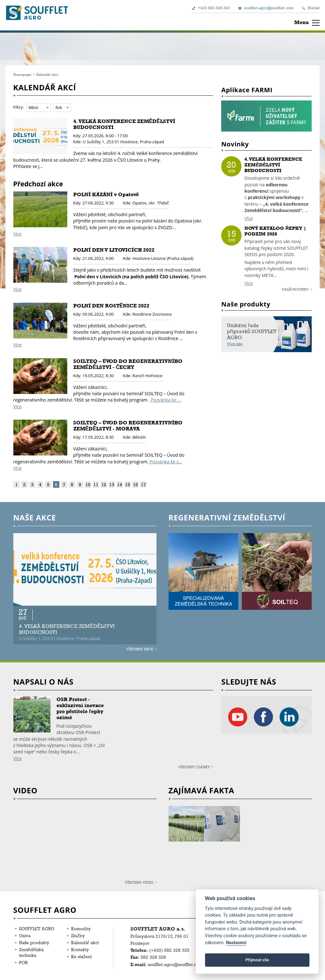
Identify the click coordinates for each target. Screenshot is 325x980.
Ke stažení (81, 956)
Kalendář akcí (85, 942)
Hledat (314, 8)
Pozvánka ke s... (165, 462)
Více (17, 234)
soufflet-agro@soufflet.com (269, 8)
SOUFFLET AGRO (37, 928)
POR (23, 962)
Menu (302, 22)
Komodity (81, 928)
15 (128, 484)
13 (112, 484)
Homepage (22, 74)
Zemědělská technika (31, 952)
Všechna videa (139, 882)
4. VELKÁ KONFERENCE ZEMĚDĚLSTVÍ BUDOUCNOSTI (273, 165)
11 (96, 484)
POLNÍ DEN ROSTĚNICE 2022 (112, 306)
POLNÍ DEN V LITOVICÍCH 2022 (114, 250)
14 (120, 484)
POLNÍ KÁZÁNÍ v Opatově (106, 194)
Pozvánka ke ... (166, 400)
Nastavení (236, 943)
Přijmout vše (257, 960)
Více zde (235, 344)
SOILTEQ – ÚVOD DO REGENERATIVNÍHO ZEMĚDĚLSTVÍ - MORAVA (128, 426)
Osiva (25, 935)
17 (143, 484)
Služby (78, 935)
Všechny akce (140, 649)
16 (136, 484)
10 (88, 484)
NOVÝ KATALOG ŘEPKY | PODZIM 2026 (275, 231)
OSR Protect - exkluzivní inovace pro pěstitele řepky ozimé (80, 708)
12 (104, 484)
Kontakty (80, 949)
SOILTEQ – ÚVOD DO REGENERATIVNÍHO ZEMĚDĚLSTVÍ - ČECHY (128, 364)
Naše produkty (34, 942)
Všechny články (194, 767)
